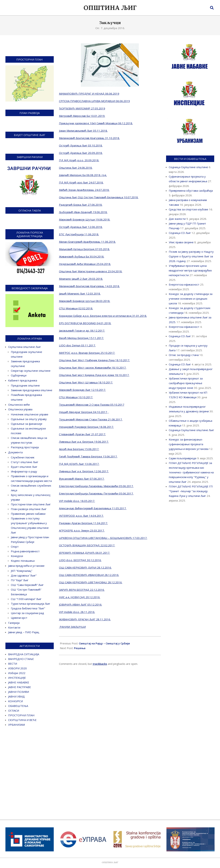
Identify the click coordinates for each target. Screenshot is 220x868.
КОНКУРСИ (15, 701)
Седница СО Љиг (180, 233)
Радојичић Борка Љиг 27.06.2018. (81, 205)
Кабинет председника (23, 380)
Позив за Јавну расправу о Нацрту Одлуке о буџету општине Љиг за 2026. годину (191, 256)
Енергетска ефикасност (184, 284)
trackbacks (100, 664)
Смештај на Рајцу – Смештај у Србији (104, 643)
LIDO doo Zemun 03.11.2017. (77, 345)
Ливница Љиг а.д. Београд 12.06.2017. (84, 471)
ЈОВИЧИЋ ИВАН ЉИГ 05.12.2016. (81, 604)
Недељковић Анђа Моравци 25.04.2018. (85, 264)
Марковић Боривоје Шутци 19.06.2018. (85, 219)
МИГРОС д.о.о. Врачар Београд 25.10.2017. (87, 353)
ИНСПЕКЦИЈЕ (17, 678)
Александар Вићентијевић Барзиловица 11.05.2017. (93, 508)
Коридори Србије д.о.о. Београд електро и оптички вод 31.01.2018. (103, 316)
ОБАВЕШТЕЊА (18, 706)
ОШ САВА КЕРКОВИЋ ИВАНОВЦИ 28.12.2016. (89, 575)
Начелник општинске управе (30, 414)
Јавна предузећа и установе (26, 566)
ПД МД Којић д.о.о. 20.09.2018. (79, 160)
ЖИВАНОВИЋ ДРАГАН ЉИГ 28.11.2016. (85, 619)
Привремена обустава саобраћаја (191, 191)
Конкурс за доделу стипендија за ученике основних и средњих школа (191, 299)
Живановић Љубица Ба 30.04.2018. (82, 256)
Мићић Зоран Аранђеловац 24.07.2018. (84, 190)
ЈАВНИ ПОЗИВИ (19, 692)
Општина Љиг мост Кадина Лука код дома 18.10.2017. (94, 375)
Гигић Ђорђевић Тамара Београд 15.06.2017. (88, 456)
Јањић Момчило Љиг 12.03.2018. (80, 293)
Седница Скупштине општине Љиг (191, 430)
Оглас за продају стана (184, 355)
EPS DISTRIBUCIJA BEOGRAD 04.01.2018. (85, 323)
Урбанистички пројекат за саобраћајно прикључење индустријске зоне (186, 383)
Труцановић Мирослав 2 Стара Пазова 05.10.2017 (92, 405)
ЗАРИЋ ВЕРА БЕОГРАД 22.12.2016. (82, 590)
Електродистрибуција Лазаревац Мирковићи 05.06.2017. (96, 486)
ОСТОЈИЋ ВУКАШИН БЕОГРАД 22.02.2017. (87, 545)
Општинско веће (19, 405)
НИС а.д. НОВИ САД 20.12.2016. (80, 597)
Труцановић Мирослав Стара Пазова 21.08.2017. (91, 419)
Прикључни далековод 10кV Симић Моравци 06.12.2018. (96, 123)
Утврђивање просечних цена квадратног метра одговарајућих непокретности (190, 270)
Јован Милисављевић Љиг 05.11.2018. (83, 131)
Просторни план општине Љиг (31, 504)
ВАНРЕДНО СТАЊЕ (21, 659)
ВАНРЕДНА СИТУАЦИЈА (24, 654)
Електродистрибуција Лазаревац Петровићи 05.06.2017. (96, 493)
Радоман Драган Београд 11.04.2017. (83, 523)
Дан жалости (177, 219)
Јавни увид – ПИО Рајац (24, 632)
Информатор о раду (24, 471)
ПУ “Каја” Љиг (20, 580)
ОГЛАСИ (14, 711)
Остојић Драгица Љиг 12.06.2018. (81, 227)
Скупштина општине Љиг (25, 347)
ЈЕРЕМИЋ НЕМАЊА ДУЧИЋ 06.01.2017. (84, 553)
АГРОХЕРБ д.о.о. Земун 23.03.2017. (82, 530)
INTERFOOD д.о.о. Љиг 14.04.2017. (81, 516)
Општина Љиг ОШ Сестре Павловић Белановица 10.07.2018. (99, 197)
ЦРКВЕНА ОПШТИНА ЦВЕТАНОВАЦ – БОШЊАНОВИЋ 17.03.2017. (103, 538)
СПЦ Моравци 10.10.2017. (76, 397)
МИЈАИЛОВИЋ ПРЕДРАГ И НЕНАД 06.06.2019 (89, 94)
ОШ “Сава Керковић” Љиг (27, 585)
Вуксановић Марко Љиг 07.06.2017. (82, 479)
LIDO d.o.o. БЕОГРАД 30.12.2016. (80, 560)
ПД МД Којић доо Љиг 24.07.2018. (81, 182)
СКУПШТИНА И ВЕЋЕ (22, 720)
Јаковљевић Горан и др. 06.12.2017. (82, 331)
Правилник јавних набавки (28, 514)
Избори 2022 (17, 673)
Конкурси (17, 556)
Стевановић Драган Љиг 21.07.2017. (82, 434)
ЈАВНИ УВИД (16, 696)
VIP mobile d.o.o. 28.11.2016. (77, 612)
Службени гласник (23, 457)
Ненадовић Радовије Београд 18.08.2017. (86, 427)
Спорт (15, 547)
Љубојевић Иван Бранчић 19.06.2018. (83, 212)
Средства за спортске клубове (189, 209)
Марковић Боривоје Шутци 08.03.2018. (85, 301)
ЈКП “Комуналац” (22, 571)
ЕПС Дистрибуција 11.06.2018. (79, 234)
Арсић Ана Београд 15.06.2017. (79, 449)
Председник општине (25, 385)
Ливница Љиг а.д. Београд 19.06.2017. (84, 442)
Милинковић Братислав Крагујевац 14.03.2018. (89, 286)
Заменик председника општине (32, 390)
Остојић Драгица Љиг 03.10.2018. (81, 145)
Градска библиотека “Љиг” (28, 608)
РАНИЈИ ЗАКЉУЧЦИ (72, 627)
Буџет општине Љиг (24, 467)
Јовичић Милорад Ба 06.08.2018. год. (83, 175)
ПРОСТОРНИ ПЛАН (21, 715)
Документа (15, 452)
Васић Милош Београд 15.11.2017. (81, 338)
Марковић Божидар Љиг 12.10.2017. (82, 390)
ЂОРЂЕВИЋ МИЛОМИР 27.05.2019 (82, 108)
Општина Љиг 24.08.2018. (76, 168)
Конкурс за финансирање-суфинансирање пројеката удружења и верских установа (189, 444)
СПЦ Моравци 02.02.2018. (76, 308)
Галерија (14, 623)
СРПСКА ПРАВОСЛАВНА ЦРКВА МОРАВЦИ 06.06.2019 (94, 101)
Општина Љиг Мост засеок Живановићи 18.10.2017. (93, 368)
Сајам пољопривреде (183, 458)
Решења (80, 648)
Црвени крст (19, 618)
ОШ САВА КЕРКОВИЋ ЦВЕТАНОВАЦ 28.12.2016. (91, 582)
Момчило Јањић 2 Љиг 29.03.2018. (81, 279)
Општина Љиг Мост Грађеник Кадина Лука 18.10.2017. (94, 360)
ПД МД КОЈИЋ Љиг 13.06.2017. (79, 464)
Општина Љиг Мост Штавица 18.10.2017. (86, 382)
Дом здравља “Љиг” (24, 575)
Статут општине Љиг (25, 462)
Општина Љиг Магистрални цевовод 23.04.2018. (91, 271)
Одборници (19, 375)
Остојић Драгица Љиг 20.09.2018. (81, 153)
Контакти (14, 627)
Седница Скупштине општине (188, 167)
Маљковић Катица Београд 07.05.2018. (84, 249)
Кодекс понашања (23, 561)
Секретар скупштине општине (31, 371)
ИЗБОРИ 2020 (17, 668)
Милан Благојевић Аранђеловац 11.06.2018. (87, 242)
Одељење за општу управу (29, 419)
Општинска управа (20, 409)
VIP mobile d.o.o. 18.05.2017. (77, 501)
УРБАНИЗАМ (16, 725)
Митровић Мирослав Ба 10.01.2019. (82, 116)
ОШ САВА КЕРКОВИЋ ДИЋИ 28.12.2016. (85, 567)
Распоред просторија (25, 447)
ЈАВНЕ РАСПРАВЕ (20, 687)
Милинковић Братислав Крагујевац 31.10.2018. (89, 138)
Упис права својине (181, 242)
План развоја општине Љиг (29, 509)
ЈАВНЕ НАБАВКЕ (19, 682)
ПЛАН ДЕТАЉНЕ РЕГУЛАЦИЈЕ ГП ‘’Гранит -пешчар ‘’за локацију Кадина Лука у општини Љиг (191, 491)
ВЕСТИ (13, 664)
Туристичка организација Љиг (30, 604)
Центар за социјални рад (27, 613)
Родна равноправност (25, 551)
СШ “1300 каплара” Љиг (26, 599)
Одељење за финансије (27, 424)
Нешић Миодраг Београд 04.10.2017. (83, 412)
